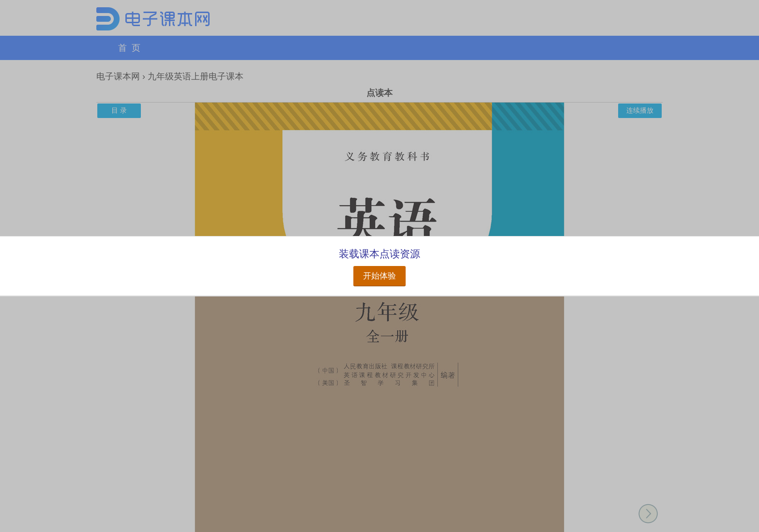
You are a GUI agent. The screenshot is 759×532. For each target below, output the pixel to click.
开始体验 (379, 276)
